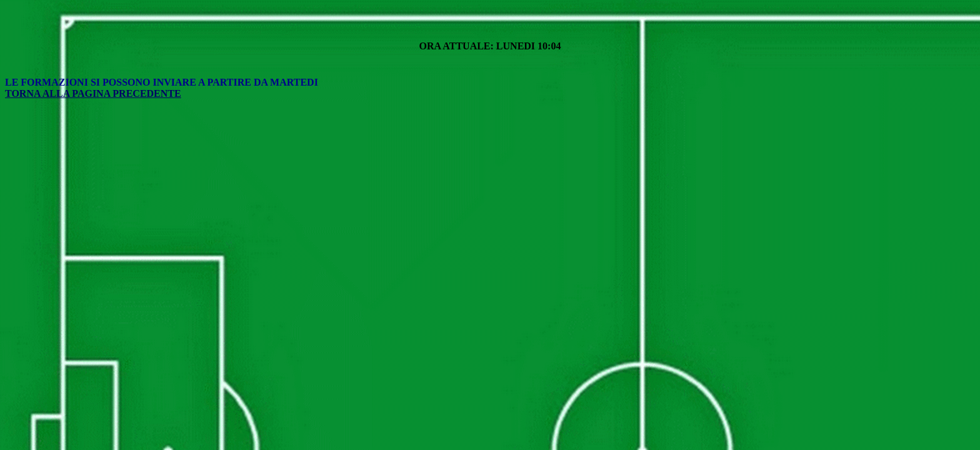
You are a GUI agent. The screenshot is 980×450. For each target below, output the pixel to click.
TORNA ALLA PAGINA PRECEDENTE (93, 93)
